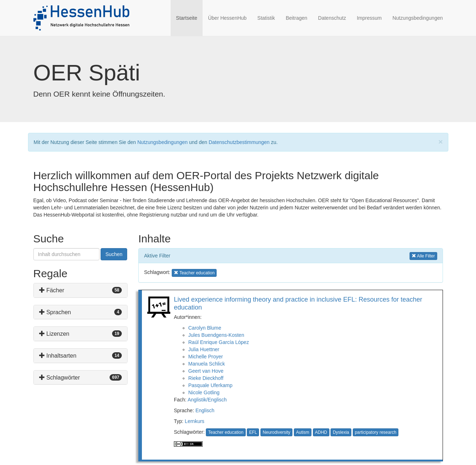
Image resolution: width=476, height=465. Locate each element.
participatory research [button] (376, 432)
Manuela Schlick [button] (207, 364)
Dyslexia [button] (341, 432)
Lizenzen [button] (54, 334)
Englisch (205, 410)
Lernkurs (194, 421)
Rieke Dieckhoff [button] (206, 378)
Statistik (266, 18)
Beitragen (296, 18)
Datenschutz (332, 18)
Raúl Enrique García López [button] (219, 342)
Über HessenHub (227, 18)
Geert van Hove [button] (206, 371)
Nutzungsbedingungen (417, 18)
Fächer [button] (52, 290)
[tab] (81, 290)
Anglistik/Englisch (207, 400)
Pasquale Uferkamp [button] (210, 385)
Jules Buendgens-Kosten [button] (216, 335)
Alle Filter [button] (423, 255)
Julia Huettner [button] (204, 349)
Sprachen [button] (55, 312)
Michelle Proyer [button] (205, 357)
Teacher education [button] (194, 272)
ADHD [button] (321, 432)
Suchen (114, 254)
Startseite (189, 17)
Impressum (369, 18)
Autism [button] (303, 432)
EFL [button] (253, 432)
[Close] (440, 142)
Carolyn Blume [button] (205, 328)
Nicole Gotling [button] (204, 392)
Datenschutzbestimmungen (239, 142)
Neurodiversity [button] (276, 432)
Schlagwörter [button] (60, 378)
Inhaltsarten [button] (58, 356)
